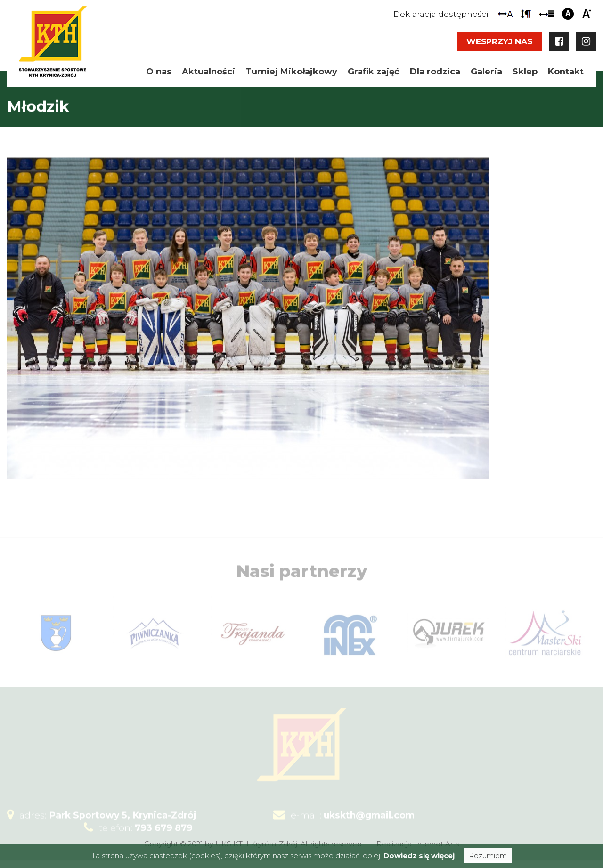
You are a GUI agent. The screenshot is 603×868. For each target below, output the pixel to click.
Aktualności (208, 72)
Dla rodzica (435, 72)
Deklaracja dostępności (441, 14)
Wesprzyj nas (499, 41)
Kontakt (566, 72)
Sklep (525, 72)
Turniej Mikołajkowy (291, 72)
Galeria (486, 72)
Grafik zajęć (374, 72)
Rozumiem (488, 856)
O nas (159, 72)
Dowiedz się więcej (419, 856)
